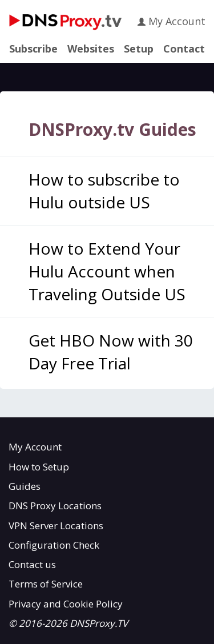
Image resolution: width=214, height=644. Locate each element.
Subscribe (33, 49)
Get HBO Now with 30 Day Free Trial (111, 352)
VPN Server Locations (56, 526)
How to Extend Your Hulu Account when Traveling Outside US (107, 271)
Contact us (32, 564)
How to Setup (39, 467)
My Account (171, 21)
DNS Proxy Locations (55, 506)
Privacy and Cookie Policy (66, 604)
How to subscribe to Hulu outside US (104, 191)
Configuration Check (54, 545)
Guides (25, 486)
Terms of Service (46, 584)
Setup (139, 49)
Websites (91, 49)
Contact (184, 49)
